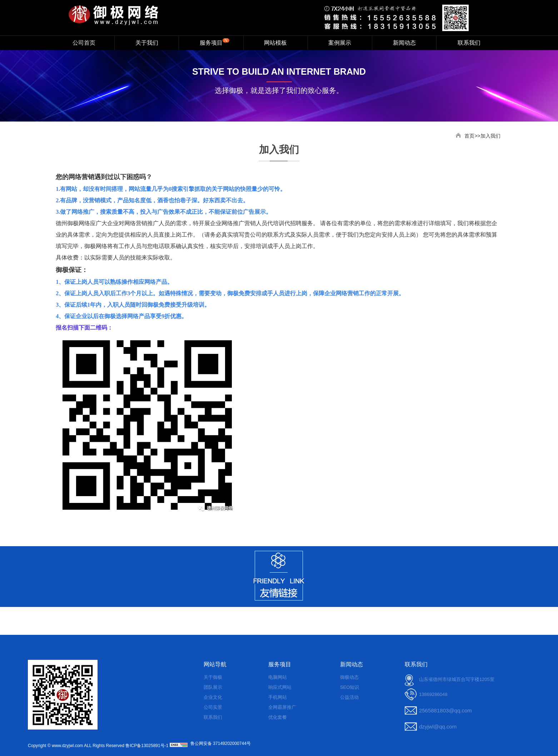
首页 (469, 136)
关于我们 (147, 43)
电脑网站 (278, 677)
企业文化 (213, 697)
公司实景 (213, 707)
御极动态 (349, 677)
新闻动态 (404, 43)
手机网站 (278, 697)
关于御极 (213, 677)
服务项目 (215, 42)
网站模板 (275, 43)
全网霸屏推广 (282, 707)
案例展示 (340, 43)
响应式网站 (280, 687)
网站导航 (215, 664)
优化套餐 (278, 717)
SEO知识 (350, 687)
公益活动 (349, 697)
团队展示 (213, 687)
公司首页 (84, 43)
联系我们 (469, 43)
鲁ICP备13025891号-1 (147, 746)
